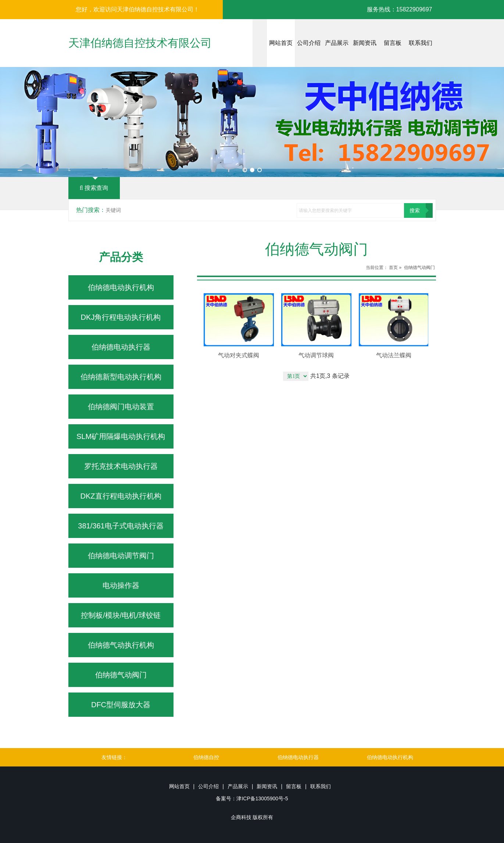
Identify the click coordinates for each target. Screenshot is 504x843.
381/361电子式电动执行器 (121, 526)
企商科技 (241, 817)
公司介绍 (309, 43)
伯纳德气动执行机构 (121, 645)
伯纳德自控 (206, 757)
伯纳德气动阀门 (121, 675)
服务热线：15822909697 (400, 9)
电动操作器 (121, 585)
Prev (10, 122)
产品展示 (337, 43)
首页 (393, 268)
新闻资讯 (365, 43)
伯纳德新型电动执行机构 (121, 377)
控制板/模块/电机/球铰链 (121, 615)
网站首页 (281, 43)
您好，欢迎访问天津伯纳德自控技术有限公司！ (137, 9)
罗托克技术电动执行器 (121, 466)
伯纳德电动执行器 (121, 347)
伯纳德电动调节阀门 (121, 556)
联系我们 (421, 43)
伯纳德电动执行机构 (121, 287)
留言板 (393, 43)
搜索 (415, 210)
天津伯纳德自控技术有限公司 (140, 43)
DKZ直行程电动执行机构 (121, 496)
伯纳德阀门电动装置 (121, 407)
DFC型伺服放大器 (121, 705)
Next (494, 122)
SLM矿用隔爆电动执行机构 (121, 436)
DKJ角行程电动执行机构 (121, 317)
